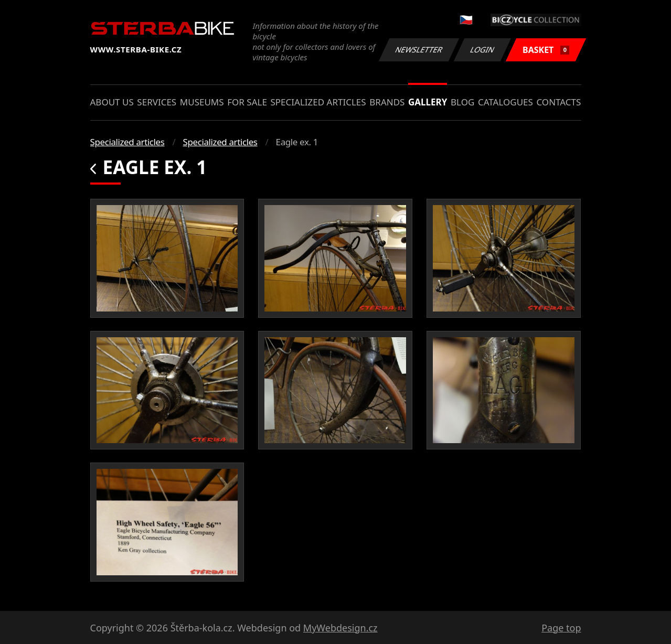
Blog (462, 102)
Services (157, 102)
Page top (561, 628)
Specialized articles (318, 102)
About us (112, 102)
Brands (387, 102)
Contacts (558, 102)
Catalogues (505, 102)
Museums (202, 102)
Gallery (428, 102)
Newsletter (419, 50)
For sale (247, 102)
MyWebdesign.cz (340, 628)
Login (483, 50)
